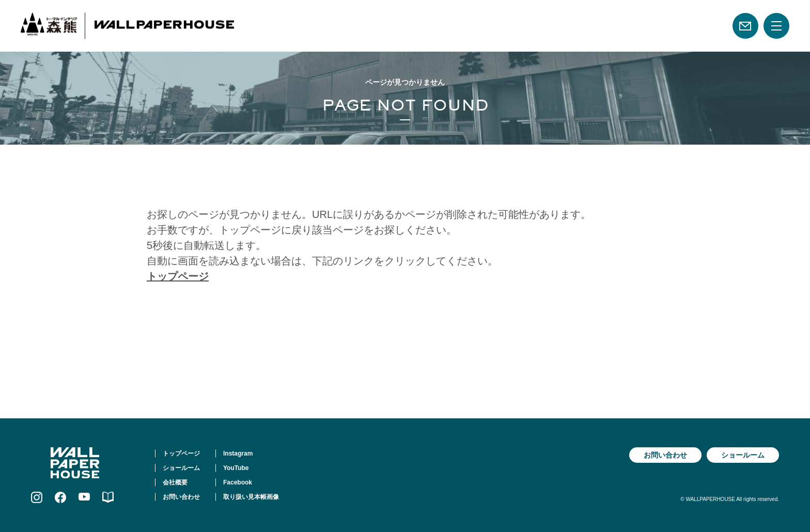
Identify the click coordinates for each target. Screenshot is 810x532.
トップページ (178, 276)
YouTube (236, 468)
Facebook (238, 482)
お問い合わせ (181, 497)
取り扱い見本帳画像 (251, 497)
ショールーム (181, 468)
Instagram (238, 453)
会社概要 (175, 482)
